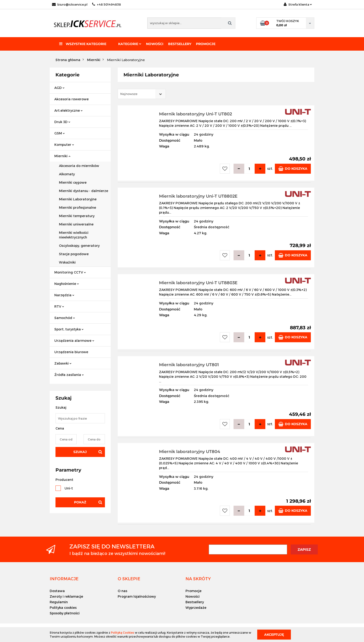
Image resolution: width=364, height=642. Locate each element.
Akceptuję (274, 634)
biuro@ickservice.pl (70, 4)
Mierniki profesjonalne (78, 207)
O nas (122, 591)
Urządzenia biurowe (71, 352)
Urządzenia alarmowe (74, 341)
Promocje (206, 44)
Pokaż (80, 502)
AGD (59, 88)
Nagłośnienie (67, 284)
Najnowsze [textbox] (129, 94)
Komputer (64, 145)
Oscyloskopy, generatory (79, 246)
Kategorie (130, 44)
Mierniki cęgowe (73, 182)
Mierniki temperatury (77, 216)
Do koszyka (293, 169)
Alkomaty (67, 174)
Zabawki (63, 363)
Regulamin (59, 602)
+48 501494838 (107, 4)
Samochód (65, 318)
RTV (59, 306)
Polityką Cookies (123, 632)
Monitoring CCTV (70, 272)
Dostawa (57, 591)
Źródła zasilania (69, 375)
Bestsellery (180, 44)
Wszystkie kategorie (83, 44)
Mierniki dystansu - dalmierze (84, 191)
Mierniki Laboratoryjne (78, 199)
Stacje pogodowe (74, 254)
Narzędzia (64, 295)
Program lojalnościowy (137, 596)
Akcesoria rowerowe (71, 99)
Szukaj (80, 452)
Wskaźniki (67, 262)
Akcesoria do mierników (79, 166)
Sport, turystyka (69, 329)
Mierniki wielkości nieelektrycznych (74, 235)
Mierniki (62, 156)
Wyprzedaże (196, 608)
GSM (60, 133)
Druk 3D (62, 122)
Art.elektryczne (68, 110)
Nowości (155, 44)
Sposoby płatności (65, 613)
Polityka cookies (63, 608)
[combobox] (142, 94)
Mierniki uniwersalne (76, 224)
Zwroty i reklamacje (66, 596)
